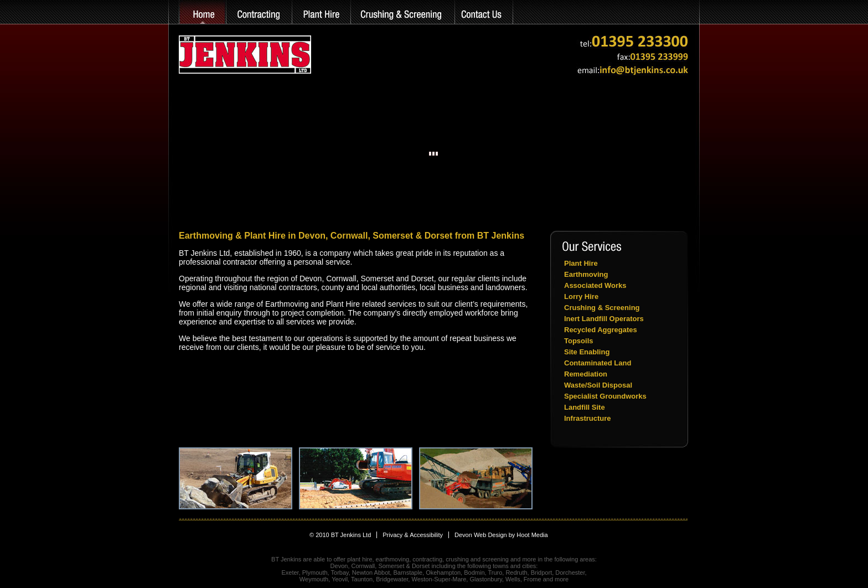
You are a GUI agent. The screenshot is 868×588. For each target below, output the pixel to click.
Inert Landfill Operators (604, 319)
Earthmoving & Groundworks (259, 12)
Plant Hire (321, 12)
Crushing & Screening (403, 12)
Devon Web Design (481, 535)
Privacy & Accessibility (413, 535)
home (202, 12)
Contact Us (484, 12)
